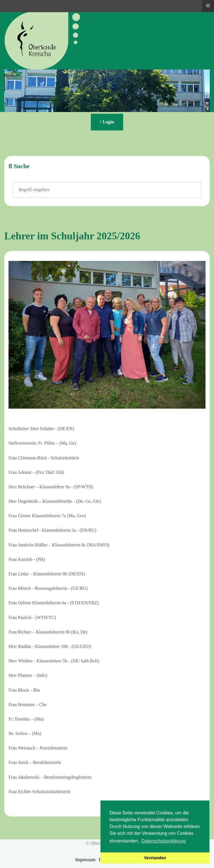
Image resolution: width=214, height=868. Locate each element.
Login (107, 122)
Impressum (86, 860)
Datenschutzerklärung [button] (164, 841)
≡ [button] (208, 5)
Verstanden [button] (155, 858)
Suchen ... (13, 182)
